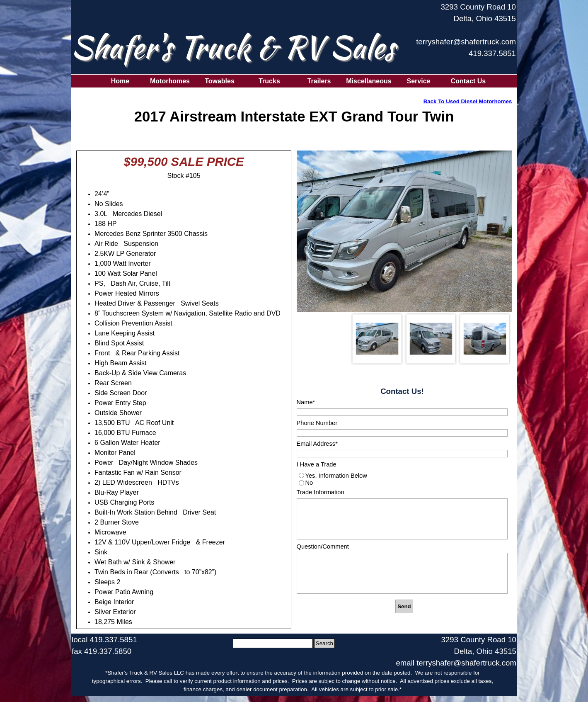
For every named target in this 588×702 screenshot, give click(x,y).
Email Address (317, 444)
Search (324, 643)
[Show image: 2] (431, 339)
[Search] (273, 643)
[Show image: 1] (377, 339)
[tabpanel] (465, 34)
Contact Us (468, 81)
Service (419, 81)
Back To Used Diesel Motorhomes (468, 101)
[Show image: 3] (485, 339)
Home (120, 81)
